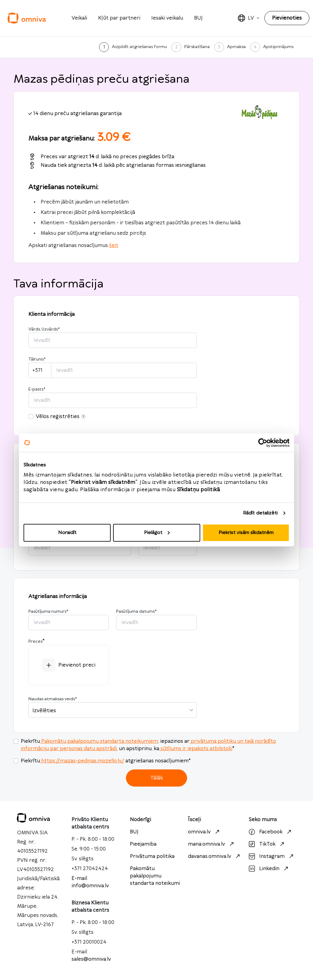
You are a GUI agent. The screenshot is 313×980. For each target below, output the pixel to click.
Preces (35, 641)
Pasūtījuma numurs (48, 612)
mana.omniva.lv (212, 844)
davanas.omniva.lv (215, 856)
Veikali (79, 18)
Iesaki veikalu (167, 18)
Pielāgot (157, 532)
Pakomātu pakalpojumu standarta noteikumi (155, 876)
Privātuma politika (152, 856)
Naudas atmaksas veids (53, 699)
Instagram (272, 856)
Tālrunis (37, 359)
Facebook (271, 832)
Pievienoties (287, 18)
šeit (114, 245)
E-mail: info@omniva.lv (90, 882)
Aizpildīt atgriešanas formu (139, 47)
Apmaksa (236, 47)
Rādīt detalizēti (260, 513)
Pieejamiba (143, 844)
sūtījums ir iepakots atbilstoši (196, 749)
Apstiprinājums (278, 47)
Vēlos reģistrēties (61, 417)
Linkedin (269, 869)
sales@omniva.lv (91, 959)
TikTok (267, 844)
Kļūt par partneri (119, 18)
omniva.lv (204, 832)
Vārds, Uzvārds (44, 329)
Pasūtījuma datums (136, 612)
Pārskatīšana (197, 47)
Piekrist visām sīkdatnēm (246, 532)
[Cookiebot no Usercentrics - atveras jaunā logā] (263, 443)
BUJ (198, 18)
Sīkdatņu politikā (199, 489)
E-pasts (37, 389)
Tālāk (157, 778)
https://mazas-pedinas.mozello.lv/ (82, 761)
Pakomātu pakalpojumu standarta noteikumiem (99, 741)
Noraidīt (67, 532)
